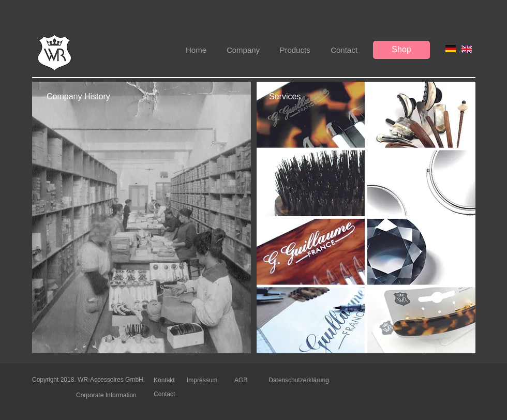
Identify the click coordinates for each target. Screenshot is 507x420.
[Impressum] (203, 380)
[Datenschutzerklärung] (301, 380)
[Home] (196, 50)
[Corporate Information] (109, 395)
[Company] (243, 50)
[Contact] (344, 50)
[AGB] (243, 380)
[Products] (295, 50)
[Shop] (401, 50)
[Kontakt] (170, 380)
